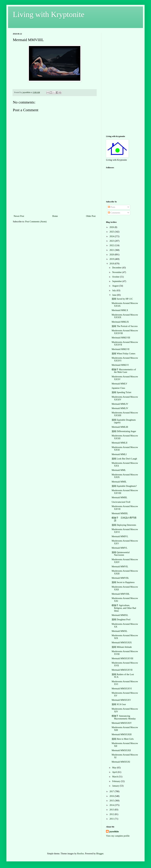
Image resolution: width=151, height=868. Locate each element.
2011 (112, 819)
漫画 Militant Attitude (122, 647)
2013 (112, 810)
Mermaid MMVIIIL (121, 594)
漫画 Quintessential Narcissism (121, 554)
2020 (112, 255)
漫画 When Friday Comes (123, 354)
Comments (114, 213)
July (114, 290)
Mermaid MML (119, 470)
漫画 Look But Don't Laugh (124, 459)
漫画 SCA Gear (119, 704)
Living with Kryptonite (49, 14)
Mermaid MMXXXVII (122, 670)
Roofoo (80, 854)
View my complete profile (118, 836)
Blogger (100, 854)
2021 (112, 250)
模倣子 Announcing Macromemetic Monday (124, 717)
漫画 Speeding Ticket (121, 392)
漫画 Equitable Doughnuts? (124, 486)
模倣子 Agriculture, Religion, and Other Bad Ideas (124, 608)
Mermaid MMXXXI (121, 762)
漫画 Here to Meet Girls (123, 739)
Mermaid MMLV (119, 384)
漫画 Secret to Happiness (123, 582)
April (115, 772)
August (116, 286)
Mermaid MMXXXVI (122, 689)
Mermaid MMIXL (120, 615)
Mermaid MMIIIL (120, 513)
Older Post (91, 216)
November (117, 272)
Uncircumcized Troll (121, 502)
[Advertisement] (55, 198)
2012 (112, 814)
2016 (112, 796)
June (114, 295)
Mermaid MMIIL (120, 498)
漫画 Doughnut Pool (121, 620)
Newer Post (19, 216)
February (116, 781)
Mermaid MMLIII (120, 427)
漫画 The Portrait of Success (125, 326)
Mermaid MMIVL (120, 536)
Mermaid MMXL (120, 631)
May (114, 768)
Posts (112, 207)
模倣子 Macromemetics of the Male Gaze (124, 371)
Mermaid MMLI (119, 454)
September (117, 281)
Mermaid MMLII (120, 443)
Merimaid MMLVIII (121, 338)
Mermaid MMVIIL (120, 578)
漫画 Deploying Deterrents (124, 525)
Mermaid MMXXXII (121, 750)
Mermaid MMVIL (120, 567)
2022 (112, 245)
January (116, 786)
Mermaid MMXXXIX (122, 643)
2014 (112, 805)
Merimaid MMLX (120, 310)
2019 (112, 259)
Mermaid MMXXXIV (122, 723)
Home (55, 216)
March (115, 777)
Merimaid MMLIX (120, 322)
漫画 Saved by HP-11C (122, 299)
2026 (112, 227)
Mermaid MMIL (119, 482)
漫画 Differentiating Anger (124, 431)
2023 (112, 241)
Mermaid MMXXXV (121, 700)
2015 (112, 801)
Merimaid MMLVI (120, 365)
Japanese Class (118, 388)
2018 (112, 264)
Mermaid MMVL (120, 548)
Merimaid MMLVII (120, 349)
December (117, 268)
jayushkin (114, 832)
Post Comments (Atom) (36, 222)
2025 (112, 232)
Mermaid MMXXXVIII (122, 658)
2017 (112, 791)
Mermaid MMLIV (120, 404)
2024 (112, 236)
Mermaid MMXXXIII (122, 734)
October (116, 277)
